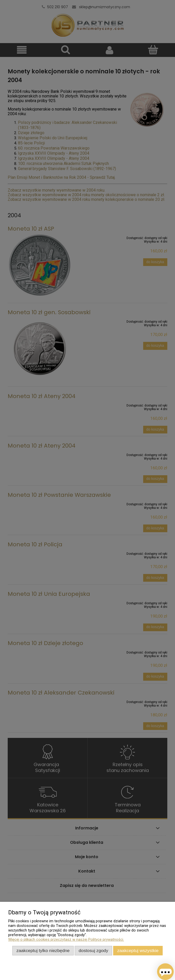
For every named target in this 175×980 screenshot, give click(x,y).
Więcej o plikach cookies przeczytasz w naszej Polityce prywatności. (66, 939)
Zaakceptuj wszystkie (138, 951)
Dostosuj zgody (94, 951)
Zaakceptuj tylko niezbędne (43, 951)
